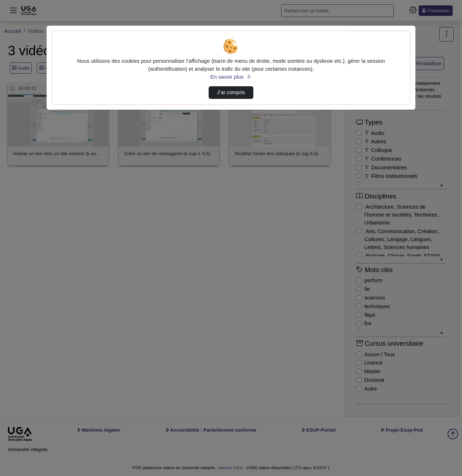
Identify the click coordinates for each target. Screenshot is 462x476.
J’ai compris (231, 92)
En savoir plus (231, 77)
